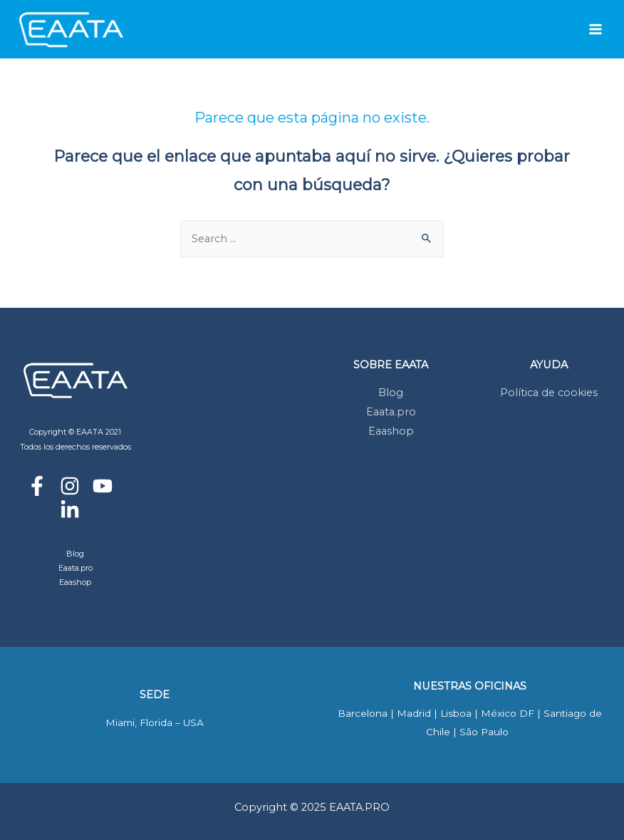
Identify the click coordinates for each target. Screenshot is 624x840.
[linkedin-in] (75, 510)
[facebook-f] (42, 486)
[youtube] (108, 486)
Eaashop (75, 582)
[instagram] (75, 486)
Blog (75, 554)
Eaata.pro (76, 568)
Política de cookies (549, 393)
